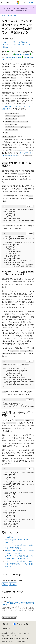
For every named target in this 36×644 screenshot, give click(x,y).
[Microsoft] (18, 3)
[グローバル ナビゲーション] (2, 3)
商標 (11, 641)
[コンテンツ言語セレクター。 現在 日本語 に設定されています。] (5, 624)
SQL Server (15, 16)
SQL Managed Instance (13, 57)
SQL (8, 16)
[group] (18, 215)
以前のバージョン (16, 633)
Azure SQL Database (22, 54)
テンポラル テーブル (10, 106)
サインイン (31, 2)
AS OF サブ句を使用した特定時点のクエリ (16, 42)
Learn (3, 16)
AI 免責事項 (5, 633)
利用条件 (4, 641)
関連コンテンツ (8, 47)
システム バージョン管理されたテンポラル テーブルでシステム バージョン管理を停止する (19, 564)
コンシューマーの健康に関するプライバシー (15, 639)
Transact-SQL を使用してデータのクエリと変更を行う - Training (18, 604)
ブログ (26, 633)
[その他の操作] (33, 16)
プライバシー (11, 636)
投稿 (3, 636)
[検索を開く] (25, 3)
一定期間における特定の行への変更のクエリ (17, 45)
